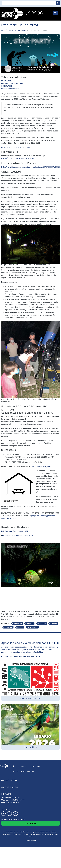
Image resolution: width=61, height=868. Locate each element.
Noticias (36, 766)
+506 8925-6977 (17, 800)
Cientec (23, 766)
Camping (42, 623)
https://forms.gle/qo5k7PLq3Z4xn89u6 (18, 158)
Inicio (3, 30)
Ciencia (54, 623)
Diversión (9, 627)
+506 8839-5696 (12, 797)
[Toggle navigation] (55, 13)
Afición (20, 627)
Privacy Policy (31, 841)
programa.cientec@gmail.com (42, 467)
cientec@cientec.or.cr (10, 803)
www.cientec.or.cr (9, 518)
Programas (12, 30)
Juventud (18, 623)
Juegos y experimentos (23, 771)
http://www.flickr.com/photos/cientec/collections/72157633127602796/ (31, 167)
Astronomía (33, 627)
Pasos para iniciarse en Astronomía (16, 147)
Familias (30, 623)
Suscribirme (31, 823)
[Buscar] (58, 3)
